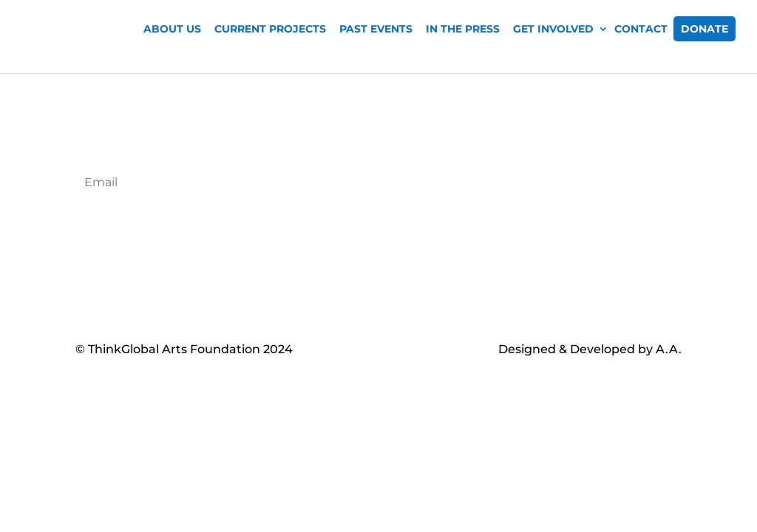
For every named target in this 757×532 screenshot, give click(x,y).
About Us (172, 29)
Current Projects (270, 29)
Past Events (376, 29)
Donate (705, 29)
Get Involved (553, 29)
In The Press (463, 29)
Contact (641, 29)
